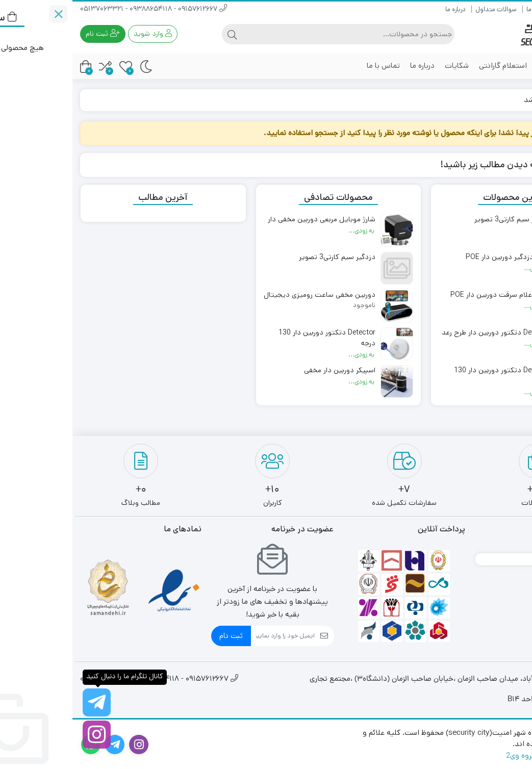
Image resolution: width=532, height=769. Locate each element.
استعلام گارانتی (430, 66)
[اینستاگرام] (24, 735)
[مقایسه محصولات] (33, 67)
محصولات (492, 66)
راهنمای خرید (507, 9)
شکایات (384, 66)
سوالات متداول (424, 9)
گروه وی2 (448, 755)
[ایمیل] (210, 636)
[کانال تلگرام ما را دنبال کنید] (24, 702)
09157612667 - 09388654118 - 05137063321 (81, 9)
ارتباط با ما (467, 9)
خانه (512, 100)
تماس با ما (311, 66)
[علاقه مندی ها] (53, 67)
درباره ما (383, 9)
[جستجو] (275, 34)
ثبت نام (159, 636)
